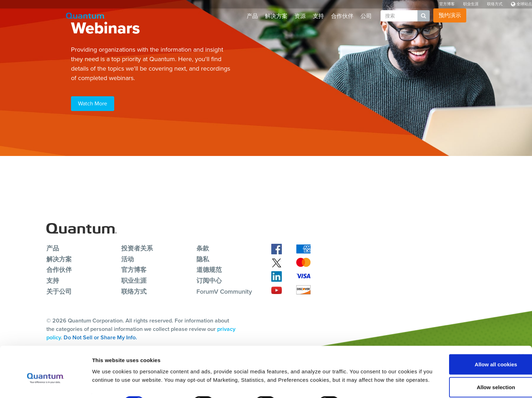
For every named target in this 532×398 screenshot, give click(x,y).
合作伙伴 (342, 16)
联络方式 (495, 4)
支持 (318, 16)
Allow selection (455, 356)
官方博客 (447, 4)
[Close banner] (521, 326)
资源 (300, 16)
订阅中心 (209, 280)
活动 (128, 259)
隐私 (203, 259)
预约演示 (450, 15)
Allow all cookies (456, 333)
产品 (252, 16)
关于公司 (59, 291)
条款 (203, 248)
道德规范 (209, 269)
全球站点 (521, 4)
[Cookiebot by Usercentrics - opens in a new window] (46, 384)
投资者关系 (137, 248)
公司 (366, 16)
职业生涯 (471, 4)
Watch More (93, 103)
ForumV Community (224, 291)
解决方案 (276, 16)
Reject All (455, 379)
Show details (369, 380)
